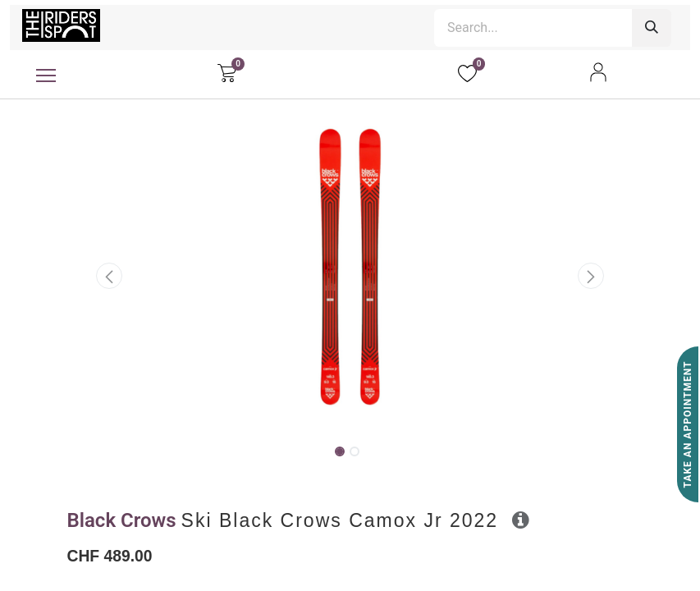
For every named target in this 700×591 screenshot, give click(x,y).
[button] (110, 276)
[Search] (652, 28)
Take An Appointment (688, 425)
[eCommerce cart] (227, 72)
